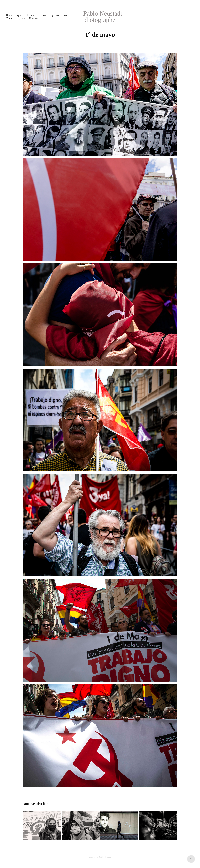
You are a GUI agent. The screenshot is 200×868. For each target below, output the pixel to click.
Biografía (20, 18)
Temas (43, 15)
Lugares (19, 15)
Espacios (54, 15)
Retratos (31, 15)
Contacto (34, 18)
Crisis (65, 15)
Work (9, 18)
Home (9, 15)
